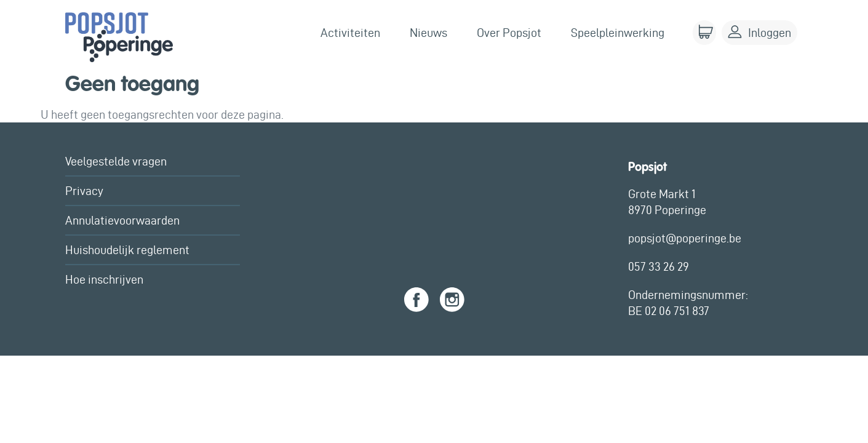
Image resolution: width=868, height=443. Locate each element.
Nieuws (428, 33)
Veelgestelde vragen (116, 161)
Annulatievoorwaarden (122, 220)
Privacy (84, 191)
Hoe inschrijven (104, 279)
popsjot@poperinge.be (685, 238)
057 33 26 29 (659, 266)
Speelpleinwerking (618, 33)
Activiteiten (350, 33)
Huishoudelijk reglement (127, 250)
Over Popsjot (509, 33)
